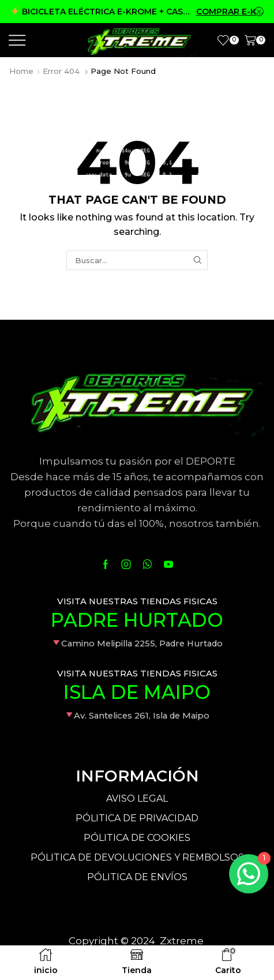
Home (21, 71)
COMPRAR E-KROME (230, 12)
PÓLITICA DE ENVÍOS (137, 877)
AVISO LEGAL (137, 798)
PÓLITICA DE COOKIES (137, 838)
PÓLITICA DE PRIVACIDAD (137, 818)
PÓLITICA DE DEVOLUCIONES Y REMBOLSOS (137, 857)
